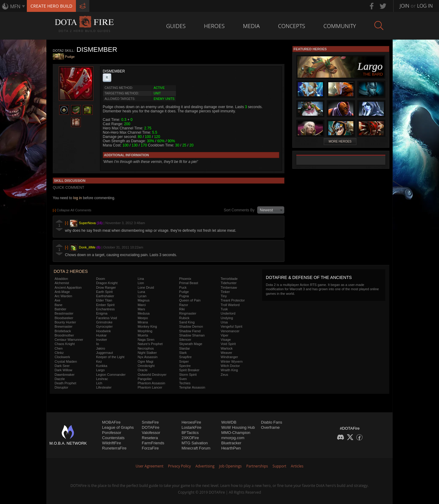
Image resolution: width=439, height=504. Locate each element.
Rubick (184, 318)
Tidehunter (229, 283)
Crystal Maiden (66, 361)
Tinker (225, 292)
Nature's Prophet (150, 344)
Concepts (292, 26)
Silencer (185, 340)
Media (251, 26)
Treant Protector (233, 300)
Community (340, 26)
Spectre (185, 366)
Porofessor (112, 433)
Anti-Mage (62, 292)
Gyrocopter (104, 326)
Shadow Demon (191, 326)
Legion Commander (111, 375)
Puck (183, 287)
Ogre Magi (145, 361)
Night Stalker (147, 353)
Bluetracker (231, 443)
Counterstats (113, 438)
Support (279, 466)
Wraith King (229, 370)
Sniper (184, 361)
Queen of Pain (190, 300)
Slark (183, 353)
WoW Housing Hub (238, 427)
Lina (141, 279)
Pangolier (145, 379)
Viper (225, 335)
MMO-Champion (236, 433)
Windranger (229, 357)
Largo (100, 370)
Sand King (187, 322)
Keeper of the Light (110, 357)
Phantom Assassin (151, 383)
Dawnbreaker (64, 375)
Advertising (205, 466)
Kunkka (102, 366)
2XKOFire (190, 438)
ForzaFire (150, 448)
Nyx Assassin (147, 357)
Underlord (228, 313)
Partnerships (257, 466)
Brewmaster (64, 326)
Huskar (101, 335)
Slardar (185, 348)
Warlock (227, 348)
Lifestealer (104, 387)
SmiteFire (150, 422)
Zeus (224, 375)
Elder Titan (104, 300)
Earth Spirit (104, 292)
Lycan (142, 296)
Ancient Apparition (68, 287)
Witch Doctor (230, 366)
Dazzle (60, 379)
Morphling (145, 331)
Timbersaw (229, 287)
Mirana (143, 322)
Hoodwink (103, 331)
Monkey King (147, 326)
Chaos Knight (65, 344)
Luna (141, 292)
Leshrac (102, 379)
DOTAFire (151, 427)
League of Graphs (118, 427)
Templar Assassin (192, 387)
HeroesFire (191, 422)
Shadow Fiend (190, 331)
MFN (15, 6)
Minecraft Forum (196, 448)
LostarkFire (191, 427)
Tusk (224, 309)
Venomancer (230, 331)
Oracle (142, 370)
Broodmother (64, 335)
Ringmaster (188, 313)
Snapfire (186, 357)
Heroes (214, 26)
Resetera (150, 438)
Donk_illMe (87, 247)
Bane (59, 305)
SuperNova (87, 223)
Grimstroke (104, 322)
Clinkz (59, 353)
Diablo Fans (271, 422)
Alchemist (62, 283)
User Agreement (150, 466)
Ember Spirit (105, 305)
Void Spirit (228, 344)
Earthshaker (105, 296)
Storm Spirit (188, 375)
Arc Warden (63, 296)
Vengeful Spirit (232, 326)
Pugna (184, 296)
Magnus (143, 300)
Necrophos (146, 348)
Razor (184, 305)
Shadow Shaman (192, 335)
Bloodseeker (64, 318)
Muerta (143, 335)
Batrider (61, 309)
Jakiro (100, 348)
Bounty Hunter (65, 322)
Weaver (227, 353)
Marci (142, 305)
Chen (59, 348)
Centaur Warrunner (69, 340)
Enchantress (105, 309)
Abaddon (61, 279)
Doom (100, 279)
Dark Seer (62, 366)
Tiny (224, 296)
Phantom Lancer (150, 387)
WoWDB (229, 422)
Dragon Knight (107, 283)
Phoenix (185, 279)
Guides (176, 26)
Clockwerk (62, 357)
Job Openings (230, 466)
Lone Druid (146, 287)
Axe (57, 300)
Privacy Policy (179, 466)
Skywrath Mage (191, 344)
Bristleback (63, 331)
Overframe (270, 427)
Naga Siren (146, 340)
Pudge (70, 57)
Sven (183, 379)
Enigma (102, 313)
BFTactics (190, 433)
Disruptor (61, 387)
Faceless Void (106, 318)
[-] (67, 223)
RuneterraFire (114, 448)
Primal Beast (189, 283)
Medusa (143, 313)
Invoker (102, 340)
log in (78, 198)
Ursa (224, 322)
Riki (182, 309)
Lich (99, 383)
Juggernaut (104, 353)
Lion (141, 283)
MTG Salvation (195, 443)
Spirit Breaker (189, 370)
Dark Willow (63, 370)
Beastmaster (64, 313)
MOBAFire (111, 422)
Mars (141, 309)
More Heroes (340, 141)
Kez (99, 361)
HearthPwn (231, 448)
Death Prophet (65, 383)
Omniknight (146, 366)
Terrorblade (229, 279)
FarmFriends (153, 443)
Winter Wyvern (232, 361)
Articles (297, 466)
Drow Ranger (106, 287)
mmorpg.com (233, 438)
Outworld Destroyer (152, 375)
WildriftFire (112, 443)
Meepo (143, 318)
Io (97, 344)
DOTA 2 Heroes (71, 271)
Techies (185, 383)
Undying (227, 318)
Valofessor (151, 433)
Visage (226, 340)
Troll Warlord (230, 305)
